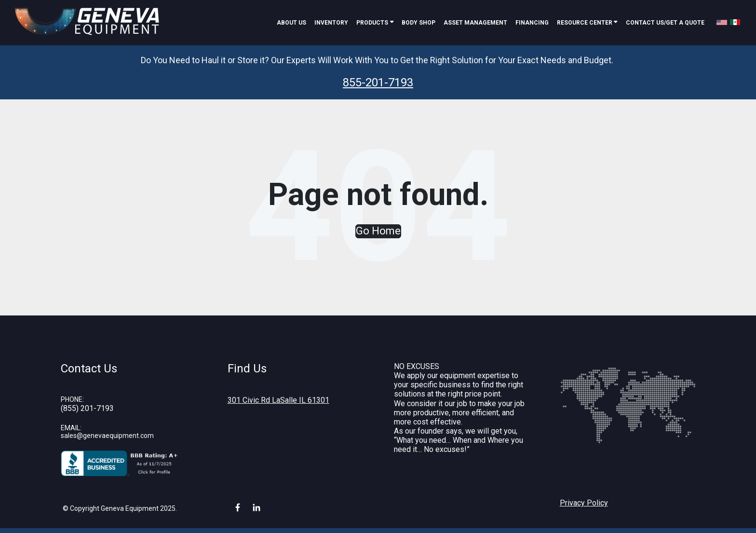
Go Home (378, 231)
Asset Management (475, 23)
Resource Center (585, 23)
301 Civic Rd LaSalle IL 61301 (278, 400)
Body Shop (418, 23)
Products (372, 23)
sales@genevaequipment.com (107, 436)
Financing (532, 23)
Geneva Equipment (130, 508)
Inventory (331, 23)
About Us (291, 23)
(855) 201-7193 (87, 408)
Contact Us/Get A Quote (665, 23)
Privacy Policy (584, 503)
